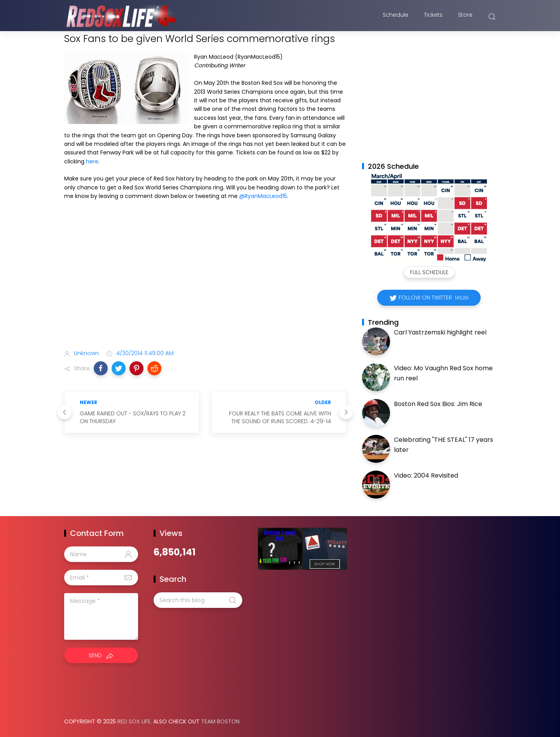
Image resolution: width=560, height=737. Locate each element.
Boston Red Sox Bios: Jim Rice (438, 404)
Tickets (433, 17)
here (92, 161)
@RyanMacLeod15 (263, 196)
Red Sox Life (134, 721)
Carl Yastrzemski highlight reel (440, 332)
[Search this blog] (198, 600)
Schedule (395, 17)
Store (465, 17)
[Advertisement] (205, 282)
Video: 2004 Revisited (426, 475)
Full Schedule (429, 272)
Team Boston (220, 721)
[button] (101, 368)
